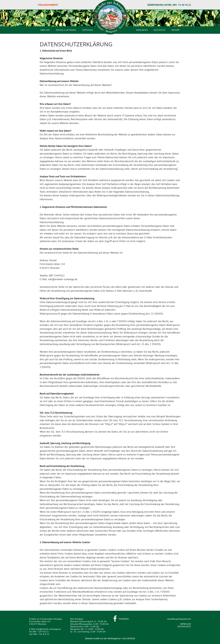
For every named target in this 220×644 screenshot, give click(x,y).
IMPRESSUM (185, 624)
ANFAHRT (176, 30)
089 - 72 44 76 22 (182, 5)
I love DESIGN (128, 638)
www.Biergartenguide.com (179, 619)
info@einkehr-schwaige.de (48, 629)
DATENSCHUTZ (184, 627)
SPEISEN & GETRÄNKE (66, 30)
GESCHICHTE (159, 30)
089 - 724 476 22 (41, 632)
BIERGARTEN (142, 30)
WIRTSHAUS (88, 30)
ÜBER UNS (45, 30)
